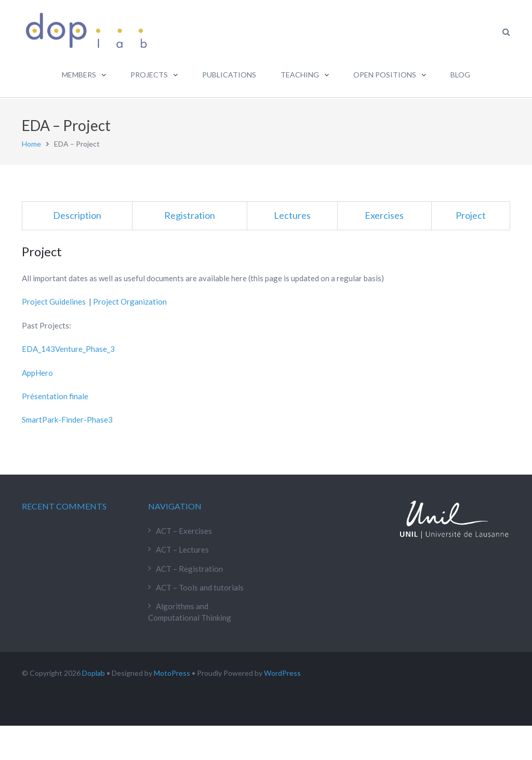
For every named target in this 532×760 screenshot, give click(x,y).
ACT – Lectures (182, 548)
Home (31, 143)
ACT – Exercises (184, 530)
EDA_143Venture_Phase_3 (68, 348)
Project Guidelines (54, 301)
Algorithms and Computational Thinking (190, 611)
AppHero (37, 372)
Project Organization (130, 301)
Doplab (94, 672)
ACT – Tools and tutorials (200, 586)
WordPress (282, 672)
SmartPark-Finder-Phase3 (67, 419)
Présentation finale (55, 395)
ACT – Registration (189, 568)
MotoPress (172, 672)
